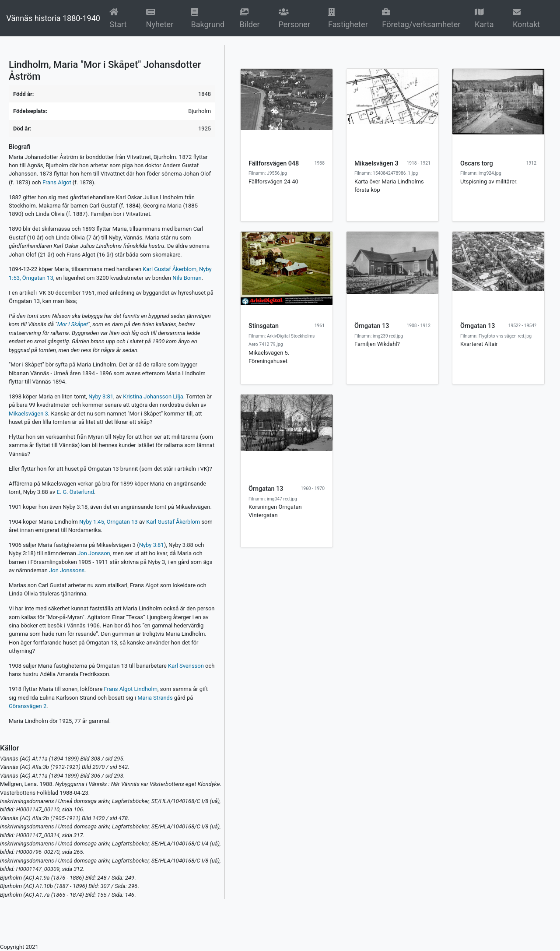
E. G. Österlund (75, 492)
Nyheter (163, 18)
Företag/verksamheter (421, 18)
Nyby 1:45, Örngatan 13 (108, 522)
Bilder (254, 18)
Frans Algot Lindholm (131, 689)
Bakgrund (210, 18)
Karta (484, 18)
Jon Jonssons (67, 570)
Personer (295, 18)
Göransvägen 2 (28, 706)
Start (122, 18)
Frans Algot (57, 182)
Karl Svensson (186, 666)
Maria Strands (155, 698)
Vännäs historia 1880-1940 (53, 18)
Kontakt (526, 18)
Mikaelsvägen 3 (28, 414)
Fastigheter (348, 18)
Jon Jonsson (94, 553)
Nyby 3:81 (101, 396)
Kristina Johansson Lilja (153, 396)
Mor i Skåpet (73, 324)
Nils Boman (187, 278)
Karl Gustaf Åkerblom (170, 269)
